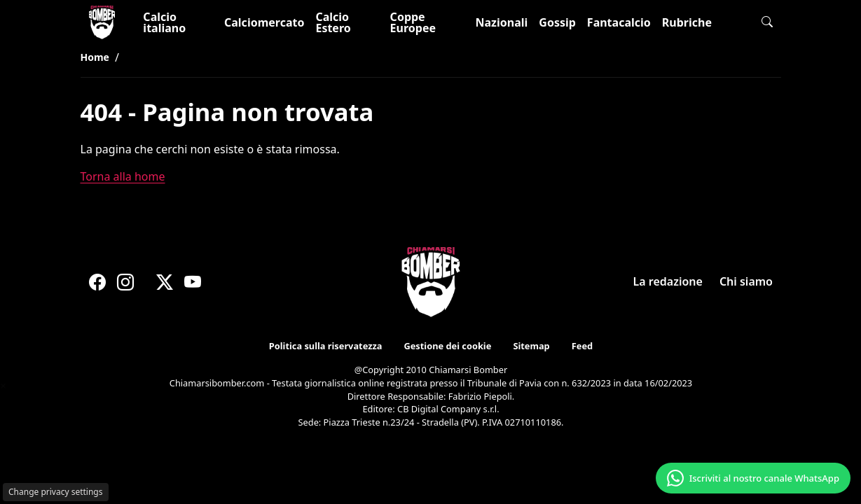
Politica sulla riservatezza (324, 346)
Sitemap (531, 346)
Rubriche (687, 22)
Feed (583, 346)
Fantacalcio (619, 22)
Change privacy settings (56, 492)
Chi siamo (745, 281)
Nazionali (501, 22)
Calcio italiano (164, 22)
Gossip (557, 22)
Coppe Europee (413, 22)
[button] (767, 22)
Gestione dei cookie (447, 346)
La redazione (667, 281)
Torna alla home (123, 176)
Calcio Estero (333, 22)
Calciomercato (264, 22)
